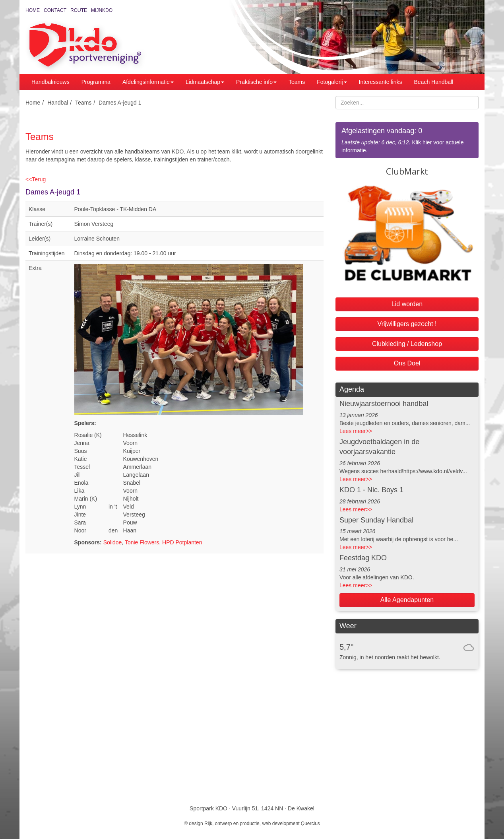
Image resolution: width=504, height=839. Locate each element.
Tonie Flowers (142, 542)
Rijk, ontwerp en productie (232, 823)
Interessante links (381, 82)
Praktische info (256, 82)
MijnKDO (102, 10)
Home (33, 10)
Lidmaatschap (205, 82)
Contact (55, 10)
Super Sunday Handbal (376, 520)
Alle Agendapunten (407, 600)
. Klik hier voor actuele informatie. (407, 140)
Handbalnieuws (50, 82)
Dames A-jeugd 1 (120, 103)
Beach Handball (434, 82)
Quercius (310, 823)
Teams (297, 82)
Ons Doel (407, 363)
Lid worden (407, 304)
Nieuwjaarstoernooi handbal (384, 404)
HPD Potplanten (182, 542)
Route (79, 10)
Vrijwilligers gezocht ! (407, 324)
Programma (96, 82)
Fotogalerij (332, 82)
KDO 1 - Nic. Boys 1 (371, 490)
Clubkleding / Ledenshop (407, 344)
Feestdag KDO (363, 558)
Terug (36, 179)
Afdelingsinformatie (148, 82)
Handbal (58, 103)
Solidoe (113, 542)
